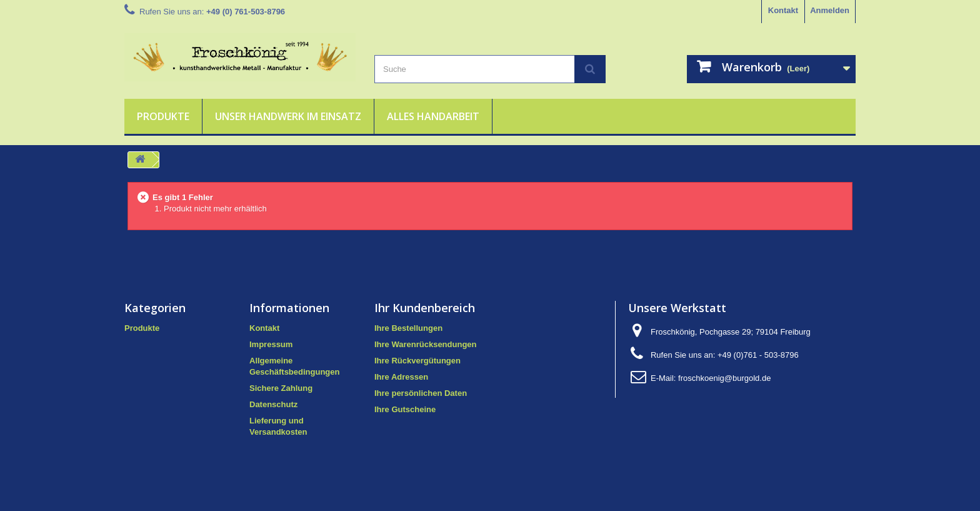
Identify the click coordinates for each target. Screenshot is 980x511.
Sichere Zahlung (281, 388)
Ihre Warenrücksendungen (426, 344)
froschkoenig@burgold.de (724, 378)
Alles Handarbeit (433, 116)
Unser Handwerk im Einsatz (288, 116)
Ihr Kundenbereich (425, 308)
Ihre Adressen (401, 377)
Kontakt (783, 10)
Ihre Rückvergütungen (417, 361)
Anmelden (830, 10)
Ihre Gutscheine (405, 409)
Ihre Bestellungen (408, 328)
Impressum (271, 344)
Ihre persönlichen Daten (421, 393)
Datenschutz (273, 404)
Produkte (163, 116)
